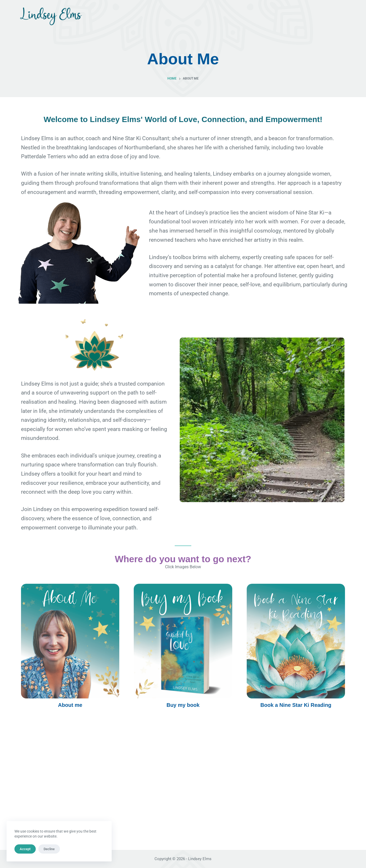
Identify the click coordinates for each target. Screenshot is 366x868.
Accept (25, 849)
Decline (49, 849)
